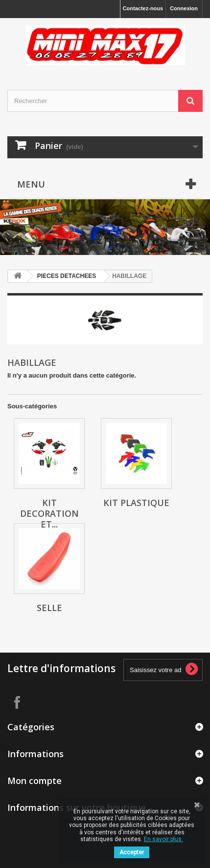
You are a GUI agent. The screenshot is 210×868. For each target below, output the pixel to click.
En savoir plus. (163, 839)
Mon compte (35, 781)
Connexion (184, 8)
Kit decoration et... (49, 513)
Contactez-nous (143, 8)
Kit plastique (136, 503)
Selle (49, 608)
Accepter (132, 852)
